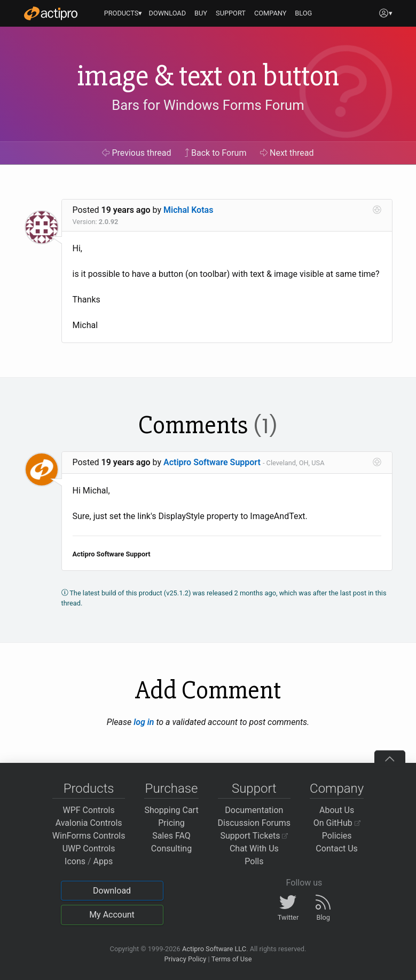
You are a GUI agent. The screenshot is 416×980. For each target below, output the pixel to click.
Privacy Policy (185, 959)
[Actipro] (51, 13)
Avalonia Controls (89, 823)
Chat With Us (254, 848)
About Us (337, 810)
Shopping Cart (171, 810)
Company (337, 788)
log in (144, 722)
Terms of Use (232, 959)
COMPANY (270, 13)
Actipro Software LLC (214, 949)
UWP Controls (89, 848)
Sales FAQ (171, 836)
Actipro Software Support (212, 462)
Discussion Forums (254, 823)
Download (112, 891)
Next (287, 153)
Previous (136, 153)
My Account (112, 915)
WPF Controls (89, 810)
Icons (75, 861)
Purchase (172, 788)
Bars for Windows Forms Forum (208, 105)
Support (254, 788)
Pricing (171, 823)
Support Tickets (254, 836)
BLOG (303, 13)
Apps (103, 861)
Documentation (254, 810)
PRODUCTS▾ (123, 13)
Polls (254, 861)
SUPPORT (231, 13)
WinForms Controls (89, 836)
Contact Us (337, 848)
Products (89, 788)
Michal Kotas (188, 210)
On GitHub (337, 823)
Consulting (171, 848)
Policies (337, 836)
